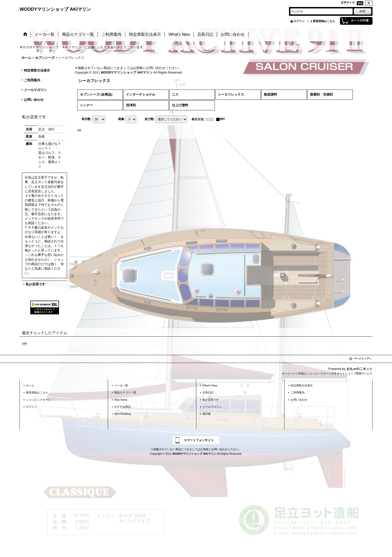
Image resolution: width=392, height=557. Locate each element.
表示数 (86, 119)
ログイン (299, 21)
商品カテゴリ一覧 (125, 392)
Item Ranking (122, 414)
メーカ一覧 (121, 385)
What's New (210, 385)
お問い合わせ (34, 100)
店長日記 (208, 392)
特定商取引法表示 (37, 70)
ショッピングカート (38, 400)
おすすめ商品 (122, 407)
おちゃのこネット (359, 369)
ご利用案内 (32, 80)
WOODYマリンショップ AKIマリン (55, 9)
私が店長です (35, 284)
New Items (121, 400)
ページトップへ (362, 359)
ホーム (30, 385)
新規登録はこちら (324, 21)
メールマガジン (35, 90)
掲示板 (207, 414)
